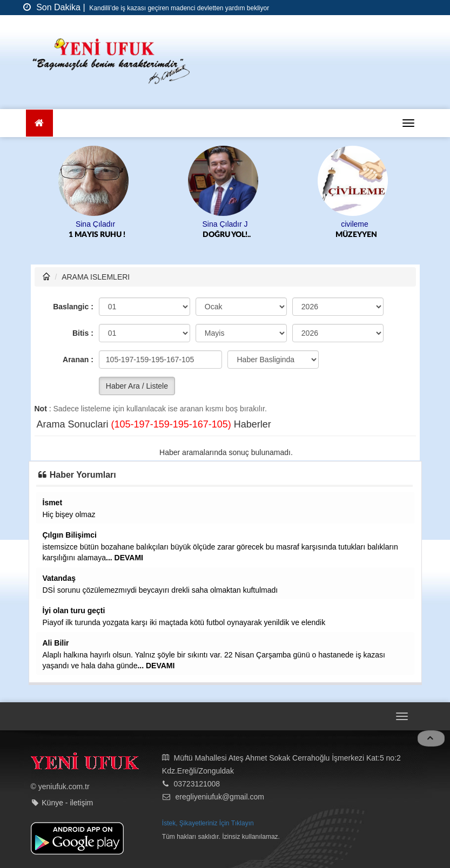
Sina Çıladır (95, 224)
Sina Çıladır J (225, 224)
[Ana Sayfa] (40, 123)
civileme (355, 224)
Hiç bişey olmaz (69, 514)
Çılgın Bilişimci (70, 535)
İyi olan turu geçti (74, 611)
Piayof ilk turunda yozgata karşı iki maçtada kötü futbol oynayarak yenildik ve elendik (184, 622)
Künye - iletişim (67, 803)
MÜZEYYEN (356, 235)
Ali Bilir (56, 643)
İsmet (53, 503)
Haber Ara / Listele (137, 386)
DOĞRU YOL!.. (227, 235)
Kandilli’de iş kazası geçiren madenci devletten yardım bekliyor (178, 8)
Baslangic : (73, 307)
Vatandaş (59, 578)
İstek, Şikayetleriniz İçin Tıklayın (208, 823)
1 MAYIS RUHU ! (97, 235)
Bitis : (83, 333)
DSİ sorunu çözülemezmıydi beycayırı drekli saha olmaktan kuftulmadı (160, 590)
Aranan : (78, 360)
